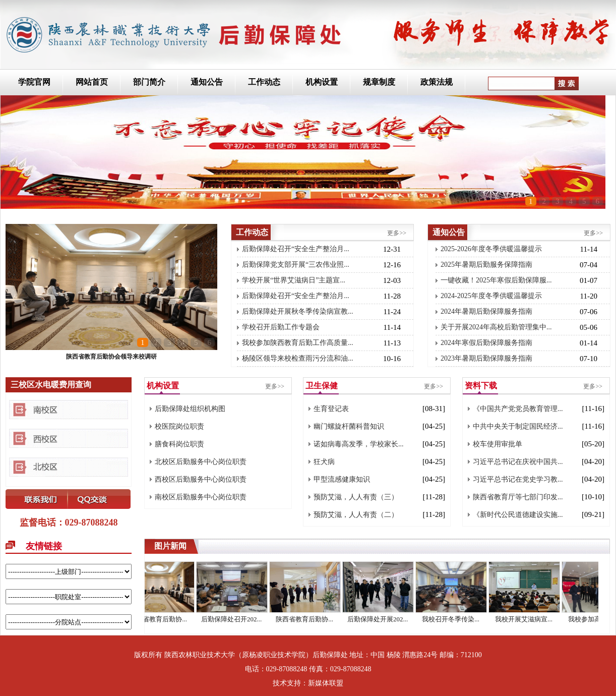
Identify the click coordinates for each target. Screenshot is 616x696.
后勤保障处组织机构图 (190, 409)
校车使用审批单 (498, 444)
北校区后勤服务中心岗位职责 (201, 462)
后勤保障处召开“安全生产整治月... (296, 249)
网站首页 (92, 82)
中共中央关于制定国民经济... (518, 426)
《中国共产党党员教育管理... (518, 409)
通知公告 (207, 82)
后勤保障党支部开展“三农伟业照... (296, 265)
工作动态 (264, 82)
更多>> (397, 233)
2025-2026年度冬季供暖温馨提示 (491, 249)
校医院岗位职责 (179, 426)
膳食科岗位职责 (179, 444)
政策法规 (437, 82)
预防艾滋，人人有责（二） (356, 515)
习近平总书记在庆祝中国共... (518, 462)
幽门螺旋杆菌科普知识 (349, 426)
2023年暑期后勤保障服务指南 (486, 358)
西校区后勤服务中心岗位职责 (201, 479)
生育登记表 (331, 409)
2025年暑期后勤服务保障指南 (486, 265)
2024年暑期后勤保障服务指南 (486, 311)
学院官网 (34, 82)
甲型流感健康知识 (342, 479)
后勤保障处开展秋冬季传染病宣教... (298, 311)
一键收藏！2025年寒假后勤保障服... (496, 280)
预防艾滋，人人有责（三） (356, 497)
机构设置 (322, 82)
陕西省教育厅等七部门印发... (518, 497)
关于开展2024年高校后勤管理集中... (496, 327)
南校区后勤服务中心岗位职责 (201, 497)
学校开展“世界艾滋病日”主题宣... (294, 280)
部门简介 (149, 82)
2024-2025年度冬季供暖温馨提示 (491, 296)
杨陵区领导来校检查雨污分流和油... (298, 358)
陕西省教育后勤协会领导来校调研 (111, 357)
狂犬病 (324, 462)
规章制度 (379, 82)
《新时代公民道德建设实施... (518, 515)
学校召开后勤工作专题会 (281, 327)
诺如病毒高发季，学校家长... (359, 444)
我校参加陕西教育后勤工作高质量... (298, 343)
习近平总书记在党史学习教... (518, 479)
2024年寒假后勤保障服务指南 (486, 343)
